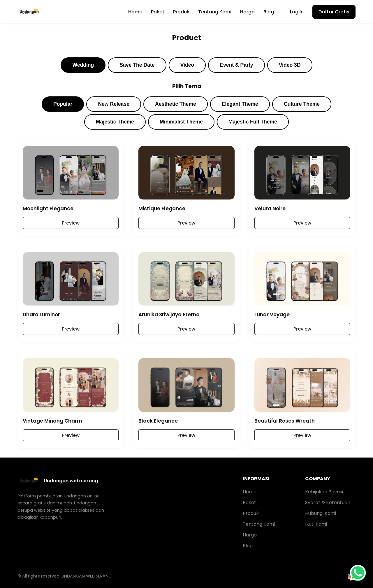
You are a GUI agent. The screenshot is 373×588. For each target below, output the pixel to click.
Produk (181, 12)
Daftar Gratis (334, 12)
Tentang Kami (215, 12)
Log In (297, 12)
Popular (63, 104)
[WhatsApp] (358, 573)
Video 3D (290, 65)
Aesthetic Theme (176, 104)
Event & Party (236, 65)
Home (135, 12)
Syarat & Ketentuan (328, 503)
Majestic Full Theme (253, 122)
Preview (71, 223)
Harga (247, 12)
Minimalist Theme (181, 122)
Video (187, 65)
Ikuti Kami (316, 524)
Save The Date (137, 65)
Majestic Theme (115, 122)
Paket (158, 12)
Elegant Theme (240, 104)
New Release (114, 104)
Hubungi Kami (321, 513)
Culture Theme (302, 104)
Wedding (83, 65)
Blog (269, 12)
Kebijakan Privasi (324, 492)
